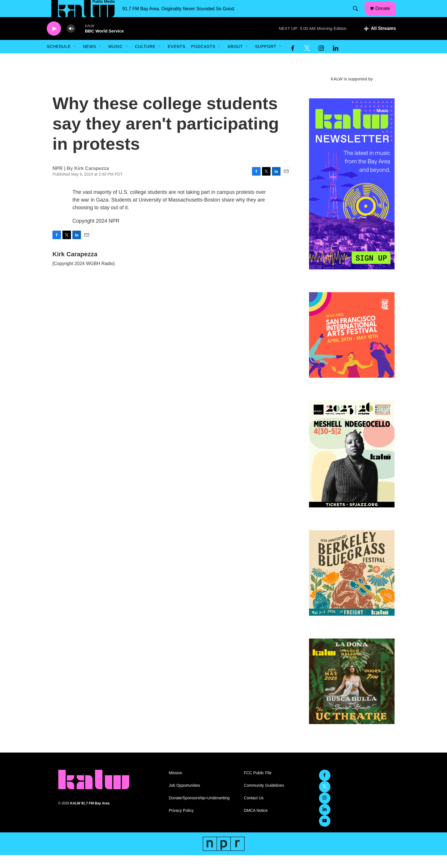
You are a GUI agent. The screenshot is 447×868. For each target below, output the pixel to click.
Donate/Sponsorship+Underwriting (199, 811)
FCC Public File (258, 786)
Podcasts (203, 59)
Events (176, 59)
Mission (175, 786)
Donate (386, 15)
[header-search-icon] (358, 15)
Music (115, 59)
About (235, 59)
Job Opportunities (184, 798)
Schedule (59, 59)
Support (266, 59)
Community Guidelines (264, 798)
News (90, 59)
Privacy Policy (181, 823)
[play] (54, 41)
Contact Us (254, 811)
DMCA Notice (256, 823)
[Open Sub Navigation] (75, 59)
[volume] (71, 41)
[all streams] (380, 41)
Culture (145, 59)
